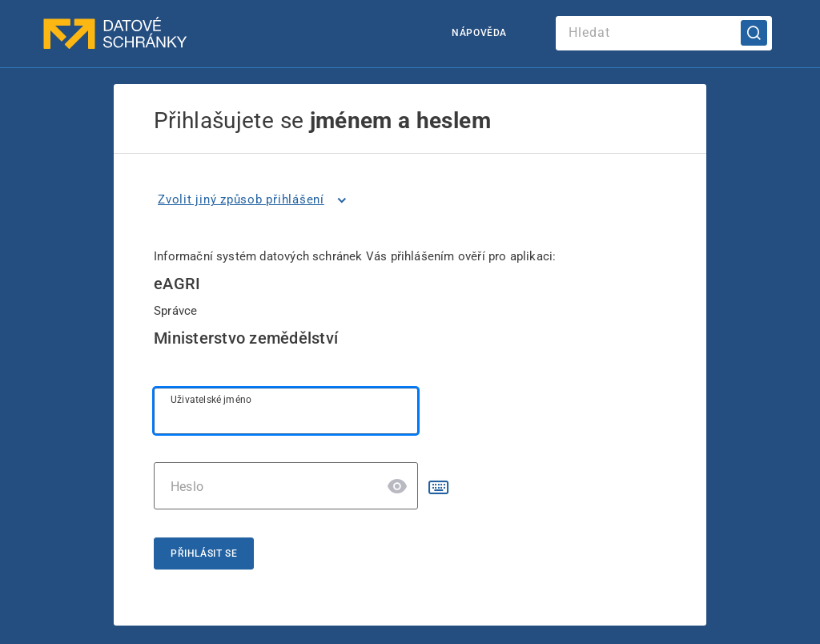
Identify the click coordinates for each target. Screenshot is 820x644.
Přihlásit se (204, 553)
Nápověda (479, 33)
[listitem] (255, 200)
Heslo (187, 487)
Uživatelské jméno (211, 400)
